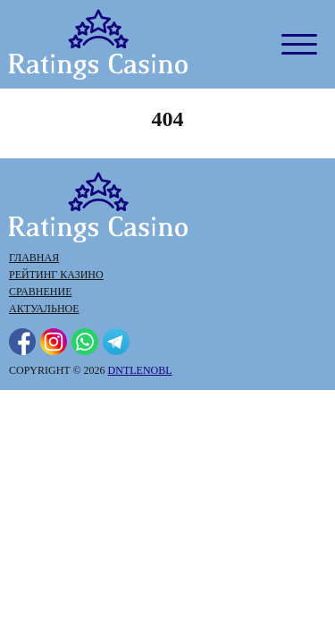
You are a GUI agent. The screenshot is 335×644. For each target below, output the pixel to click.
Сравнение (40, 292)
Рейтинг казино (56, 275)
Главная (34, 258)
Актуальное (44, 309)
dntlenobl (140, 370)
